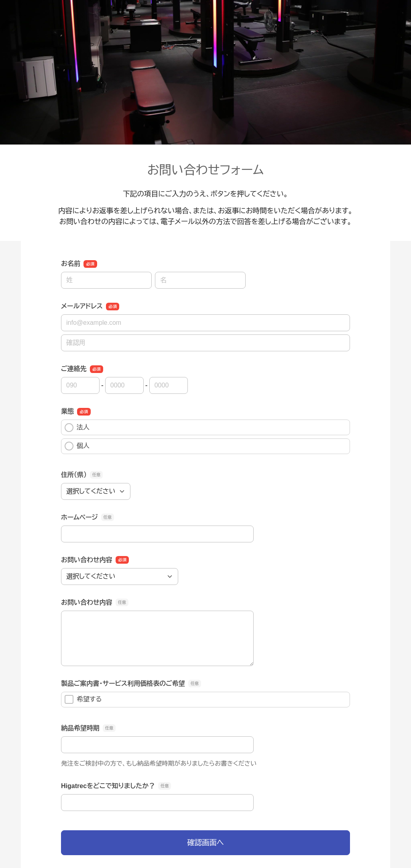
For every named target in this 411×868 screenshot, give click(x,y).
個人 (77, 446)
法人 (77, 428)
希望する (83, 699)
